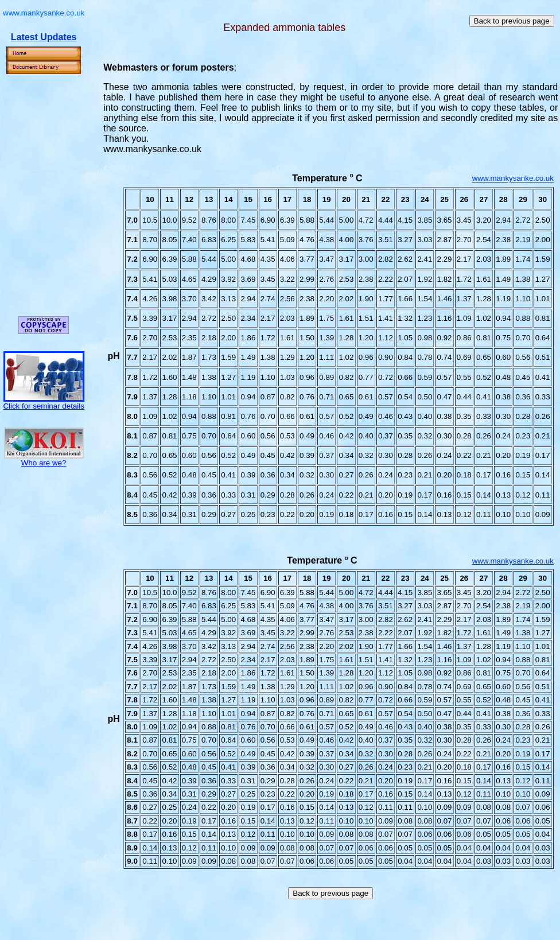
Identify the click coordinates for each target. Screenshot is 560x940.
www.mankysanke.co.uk (513, 179)
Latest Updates (44, 37)
